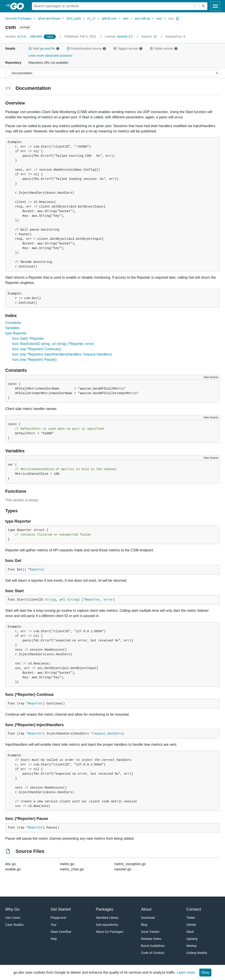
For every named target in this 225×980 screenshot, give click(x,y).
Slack (190, 932)
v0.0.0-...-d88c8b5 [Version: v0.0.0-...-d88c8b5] (24, 36)
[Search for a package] (116, 6)
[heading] (19, 6)
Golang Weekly (197, 953)
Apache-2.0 (125, 36)
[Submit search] (203, 6)
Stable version (164, 49)
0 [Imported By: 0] (175, 36)
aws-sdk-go (143, 18)
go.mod (45, 49)
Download (148, 918)
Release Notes (151, 939)
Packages (104, 909)
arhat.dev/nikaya (49, 18)
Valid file (44, 49)
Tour (54, 925)
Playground (58, 918)
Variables (13, 328)
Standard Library (107, 918)
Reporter (37, 570)
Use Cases (13, 918)
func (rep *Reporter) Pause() (34, 360)
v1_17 (91, 18)
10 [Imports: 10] (149, 36)
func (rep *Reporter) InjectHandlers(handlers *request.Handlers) (62, 354)
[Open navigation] (215, 6)
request (99, 734)
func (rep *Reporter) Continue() (37, 349)
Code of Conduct (153, 953)
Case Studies (14, 925)
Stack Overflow (61, 932)
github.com (109, 18)
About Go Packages (110, 932)
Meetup (191, 946)
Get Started (61, 909)
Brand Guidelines (153, 946)
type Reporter (16, 333)
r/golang (192, 939)
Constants (13, 323)
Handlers (115, 734)
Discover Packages (18, 18)
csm (171, 18)
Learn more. (186, 972)
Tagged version (128, 49)
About (146, 909)
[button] (30, 49)
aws (126, 18)
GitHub (191, 925)
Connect (194, 909)
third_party (74, 18)
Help (54, 939)
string (50, 600)
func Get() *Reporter (28, 338)
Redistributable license (86, 49)
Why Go (12, 909)
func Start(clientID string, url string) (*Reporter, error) (53, 344)
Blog (144, 925)
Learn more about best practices (50, 56)
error (108, 600)
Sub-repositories (107, 925)
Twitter (191, 918)
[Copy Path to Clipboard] (178, 18)
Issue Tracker (150, 932)
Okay (205, 972)
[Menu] (112, 73)
